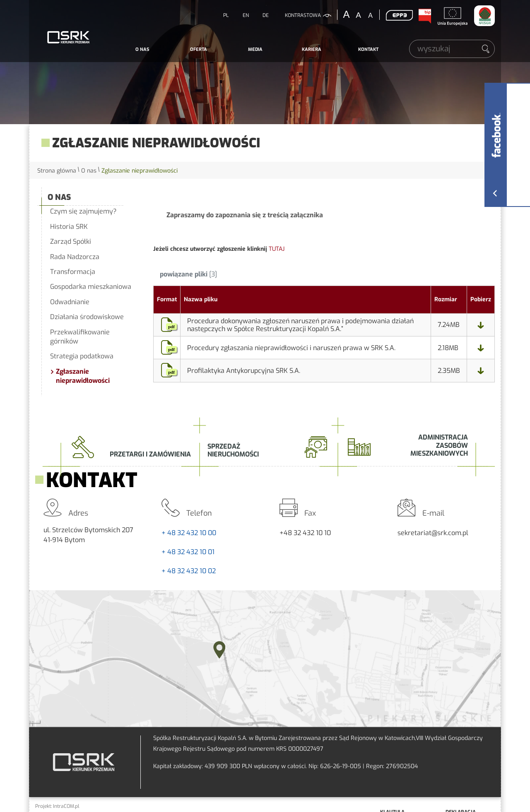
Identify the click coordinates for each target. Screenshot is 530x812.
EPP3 (399, 15)
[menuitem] (142, 50)
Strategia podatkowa (82, 356)
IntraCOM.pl (66, 806)
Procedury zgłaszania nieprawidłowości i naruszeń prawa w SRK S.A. (291, 348)
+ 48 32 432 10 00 (189, 533)
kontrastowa (303, 15)
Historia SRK (69, 227)
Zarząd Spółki (71, 241)
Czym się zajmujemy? (83, 211)
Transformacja (73, 272)
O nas (142, 49)
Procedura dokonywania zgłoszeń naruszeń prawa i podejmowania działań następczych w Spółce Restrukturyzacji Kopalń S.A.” (300, 325)
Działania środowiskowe (87, 317)
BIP (424, 16)
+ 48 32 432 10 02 (189, 571)
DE (266, 15)
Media (255, 49)
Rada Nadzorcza (75, 257)
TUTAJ (277, 249)
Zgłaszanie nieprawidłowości (83, 376)
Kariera (312, 49)
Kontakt (368, 49)
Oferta (199, 49)
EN (246, 15)
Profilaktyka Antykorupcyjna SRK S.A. (244, 371)
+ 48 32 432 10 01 (188, 552)
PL (226, 15)
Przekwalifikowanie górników (80, 337)
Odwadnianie (70, 302)
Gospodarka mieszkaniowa (91, 287)
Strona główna (57, 171)
